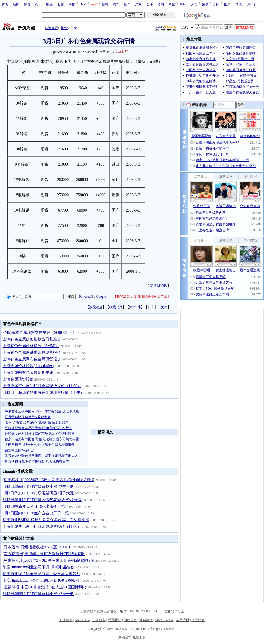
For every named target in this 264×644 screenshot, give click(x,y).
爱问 (216, 4)
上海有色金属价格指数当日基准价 (32, 339)
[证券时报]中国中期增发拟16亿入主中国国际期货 (45, 587)
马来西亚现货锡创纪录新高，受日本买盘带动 (41, 574)
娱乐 (38, 4)
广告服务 (99, 620)
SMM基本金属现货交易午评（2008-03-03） (39, 333)
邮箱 (227, 4)
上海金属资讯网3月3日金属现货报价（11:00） (42, 386)
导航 (238, 4)
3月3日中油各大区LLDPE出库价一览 (34, 507)
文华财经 (121, 52)
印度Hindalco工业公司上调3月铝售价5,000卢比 (42, 580)
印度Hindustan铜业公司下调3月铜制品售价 (39, 567)
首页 (5, 4)
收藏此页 (116, 307)
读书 (161, 4)
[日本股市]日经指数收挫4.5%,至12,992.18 (38, 547)
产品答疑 (198, 620)
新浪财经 (51, 28)
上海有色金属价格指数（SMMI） (31, 346)
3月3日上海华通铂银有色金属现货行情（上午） (43, 393)
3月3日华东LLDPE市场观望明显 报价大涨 (38, 493)
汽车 (116, 4)
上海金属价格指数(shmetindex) (28, 366)
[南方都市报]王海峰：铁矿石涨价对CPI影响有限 (44, 554)
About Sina (82, 620)
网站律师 (146, 620)
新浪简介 (66, 620)
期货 (64, 28)
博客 (83, 4)
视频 (105, 4)
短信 (205, 4)
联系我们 (114, 620)
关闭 (164, 307)
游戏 (138, 4)
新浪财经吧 (158, 286)
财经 (49, 4)
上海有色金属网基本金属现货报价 (32, 353)
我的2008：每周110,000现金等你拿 (142, 297)
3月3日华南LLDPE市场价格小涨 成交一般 (38, 487)
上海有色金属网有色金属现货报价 (32, 359)
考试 (172, 4)
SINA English (164, 620)
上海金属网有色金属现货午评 (28, 373)
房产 (127, 4)
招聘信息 (130, 620)
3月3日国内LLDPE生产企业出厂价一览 (36, 513)
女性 (150, 4)
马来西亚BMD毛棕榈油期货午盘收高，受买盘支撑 (46, 520)
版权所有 (139, 637)
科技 (72, 4)
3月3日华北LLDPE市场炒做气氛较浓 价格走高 (42, 500)
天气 (194, 4)
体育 (27, 4)
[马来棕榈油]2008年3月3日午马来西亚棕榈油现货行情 (48, 480)
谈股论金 (96, 307)
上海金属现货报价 (18, 379)
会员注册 (183, 620)
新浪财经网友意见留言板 (98, 611)
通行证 (252, 4)
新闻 (16, 4)
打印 (151, 307)
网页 (16, 297)
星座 (183, 4)
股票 (61, 4)
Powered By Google (92, 297)
